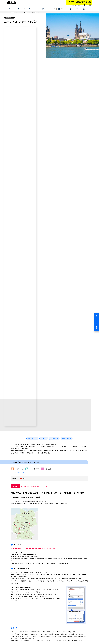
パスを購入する (96, 322)
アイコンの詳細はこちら (18, 472)
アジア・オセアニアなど (49, 9)
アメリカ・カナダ (35, 9)
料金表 (42, 438)
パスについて (31, 438)
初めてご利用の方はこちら (77, 6)
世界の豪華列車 (76, 9)
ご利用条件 (53, 438)
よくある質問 (88, 6)
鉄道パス (25, 12)
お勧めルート (66, 438)
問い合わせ (75, 641)
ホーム (12, 9)
